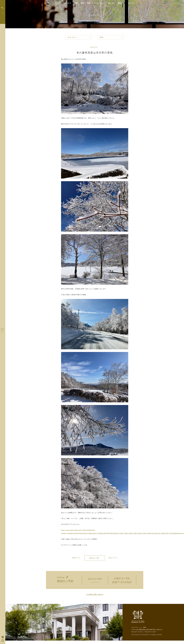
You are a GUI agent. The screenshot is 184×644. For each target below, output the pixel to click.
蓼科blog (121, 3)
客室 (82, 3)
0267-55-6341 (122, 582)
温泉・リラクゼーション (96, 3)
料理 (76, 3)
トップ (57, 3)
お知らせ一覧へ (95, 558)
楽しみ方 (112, 3)
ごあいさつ (67, 3)
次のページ (113, 558)
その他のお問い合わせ (95, 595)
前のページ (76, 558)
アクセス (131, 3)
